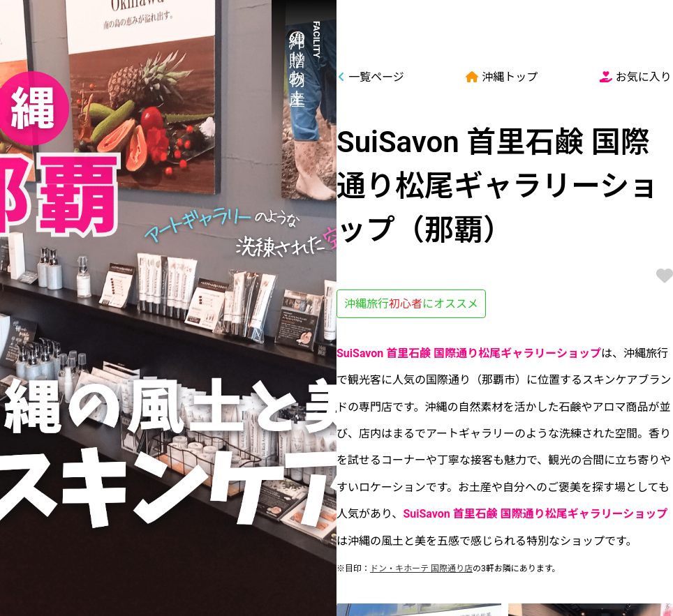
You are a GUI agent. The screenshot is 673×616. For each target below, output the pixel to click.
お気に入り (636, 77)
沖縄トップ (502, 77)
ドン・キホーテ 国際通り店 (421, 569)
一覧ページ (371, 77)
